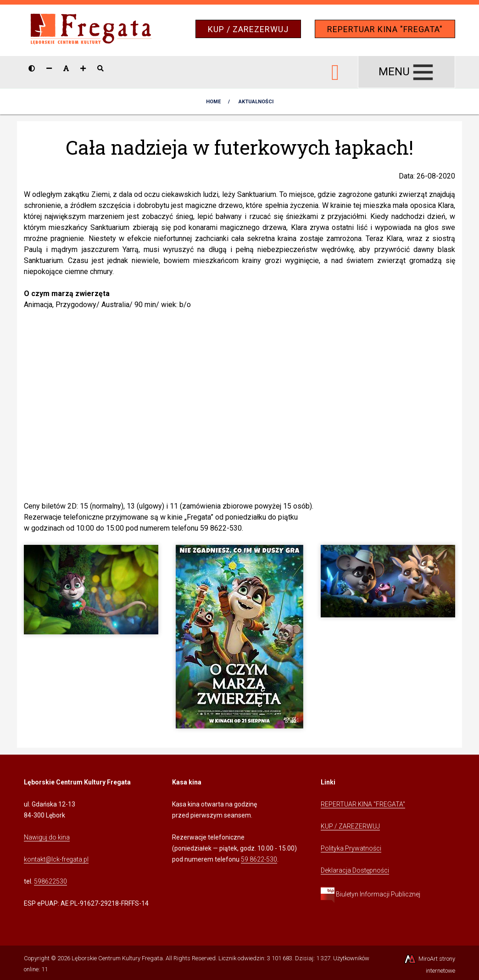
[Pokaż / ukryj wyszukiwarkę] (100, 68)
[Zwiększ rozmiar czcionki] (83, 68)
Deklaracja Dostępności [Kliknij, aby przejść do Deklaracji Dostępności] (355, 870)
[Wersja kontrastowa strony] (32, 68)
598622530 (50, 881)
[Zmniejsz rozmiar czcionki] (49, 68)
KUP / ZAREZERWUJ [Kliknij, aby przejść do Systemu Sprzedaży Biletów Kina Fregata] (350, 826)
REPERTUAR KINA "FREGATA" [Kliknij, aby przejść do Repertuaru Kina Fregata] (363, 804)
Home (213, 102)
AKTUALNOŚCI (256, 102)
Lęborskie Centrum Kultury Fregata (117, 958)
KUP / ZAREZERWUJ (248, 29)
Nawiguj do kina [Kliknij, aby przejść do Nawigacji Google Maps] (47, 837)
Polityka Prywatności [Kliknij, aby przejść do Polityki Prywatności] (351, 848)
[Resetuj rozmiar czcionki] (66, 68)
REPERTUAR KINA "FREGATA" (385, 29)
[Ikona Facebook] (335, 71)
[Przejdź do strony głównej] (91, 30)
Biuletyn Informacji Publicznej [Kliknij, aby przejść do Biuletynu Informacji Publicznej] (370, 894)
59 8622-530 (259, 859)
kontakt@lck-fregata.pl (56, 859)
